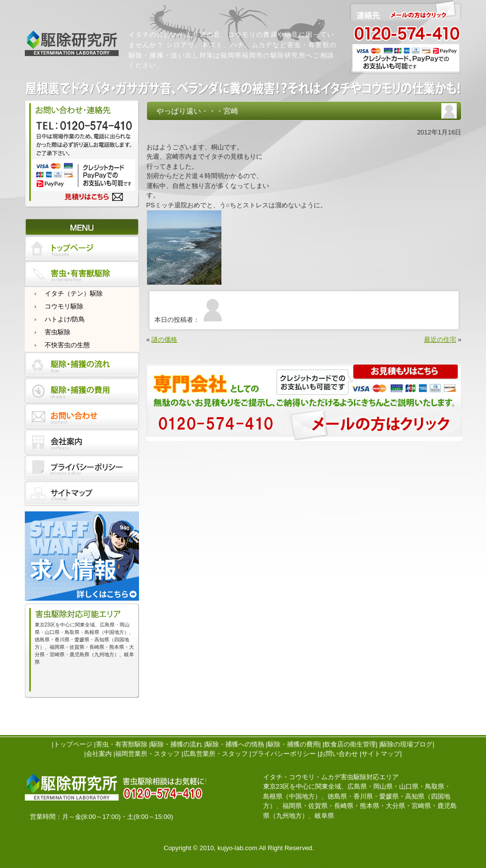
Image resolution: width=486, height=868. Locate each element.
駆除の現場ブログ (407, 744)
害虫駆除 (58, 332)
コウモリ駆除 (64, 306)
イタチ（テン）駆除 (74, 293)
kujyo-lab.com (237, 848)
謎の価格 (164, 340)
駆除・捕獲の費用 (293, 744)
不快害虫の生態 (67, 345)
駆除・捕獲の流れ (177, 744)
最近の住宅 (440, 340)
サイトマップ (381, 754)
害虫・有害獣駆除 (122, 744)
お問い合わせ (339, 754)
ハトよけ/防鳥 (65, 319)
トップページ (73, 744)
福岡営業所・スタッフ (147, 754)
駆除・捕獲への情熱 (235, 744)
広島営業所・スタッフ (215, 754)
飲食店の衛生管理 (350, 744)
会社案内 (99, 754)
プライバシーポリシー (283, 754)
